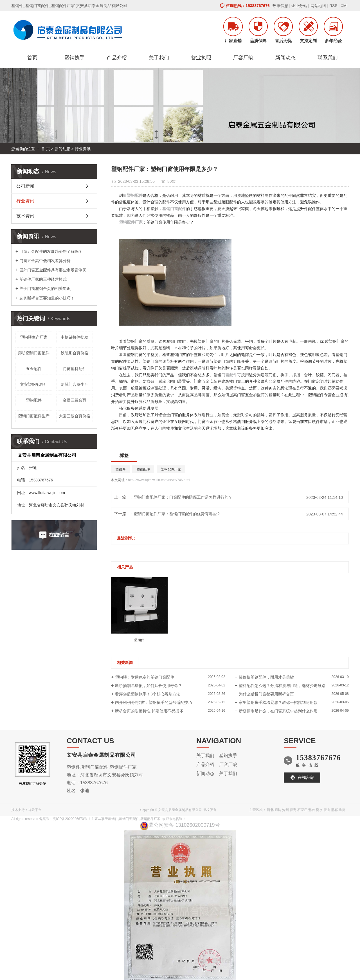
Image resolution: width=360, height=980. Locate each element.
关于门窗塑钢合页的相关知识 (45, 289)
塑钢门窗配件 (129, 819)
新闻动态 (285, 58)
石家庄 (302, 810)
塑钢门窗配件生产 (34, 416)
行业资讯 (83, 149)
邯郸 (334, 810)
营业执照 (201, 58)
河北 (270, 810)
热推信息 (280, 6)
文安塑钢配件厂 (34, 384)
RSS (333, 6)
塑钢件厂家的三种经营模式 (43, 279)
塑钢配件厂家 (171, 469)
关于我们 (159, 58)
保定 (293, 810)
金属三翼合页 (75, 400)
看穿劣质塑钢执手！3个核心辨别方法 (148, 694)
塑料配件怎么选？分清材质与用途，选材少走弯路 (282, 686)
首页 (32, 58)
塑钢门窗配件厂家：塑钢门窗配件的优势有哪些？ (177, 514)
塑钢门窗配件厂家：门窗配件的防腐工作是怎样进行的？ (183, 497)
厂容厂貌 (243, 58)
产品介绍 (117, 58)
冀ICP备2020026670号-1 (71, 819)
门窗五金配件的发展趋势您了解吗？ (51, 251)
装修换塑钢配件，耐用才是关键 (266, 677)
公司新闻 (25, 186)
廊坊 (278, 810)
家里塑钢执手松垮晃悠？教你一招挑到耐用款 (278, 702)
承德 (342, 810)
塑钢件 (120, 469)
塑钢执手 (75, 58)
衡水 (319, 810)
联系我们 (328, 58)
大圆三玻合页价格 (75, 416)
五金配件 (34, 369)
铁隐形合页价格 (75, 353)
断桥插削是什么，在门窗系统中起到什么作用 (278, 711)
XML (345, 6)
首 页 (46, 149)
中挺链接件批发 (75, 337)
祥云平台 (35, 810)
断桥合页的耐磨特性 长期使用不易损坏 (149, 711)
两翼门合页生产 (75, 384)
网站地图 (318, 6)
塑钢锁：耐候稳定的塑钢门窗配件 (145, 677)
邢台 (312, 810)
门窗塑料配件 (75, 369)
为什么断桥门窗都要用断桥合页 (266, 694)
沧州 (285, 810)
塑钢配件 (34, 400)
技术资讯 (25, 216)
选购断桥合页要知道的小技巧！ (47, 298)
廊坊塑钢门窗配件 (34, 353)
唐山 (327, 810)
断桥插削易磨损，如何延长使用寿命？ (148, 686)
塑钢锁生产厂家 (34, 337)
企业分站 (299, 6)
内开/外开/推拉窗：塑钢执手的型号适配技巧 (154, 702)
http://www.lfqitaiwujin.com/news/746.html (159, 480)
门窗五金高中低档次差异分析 (45, 261)
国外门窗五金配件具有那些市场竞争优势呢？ (56, 270)
